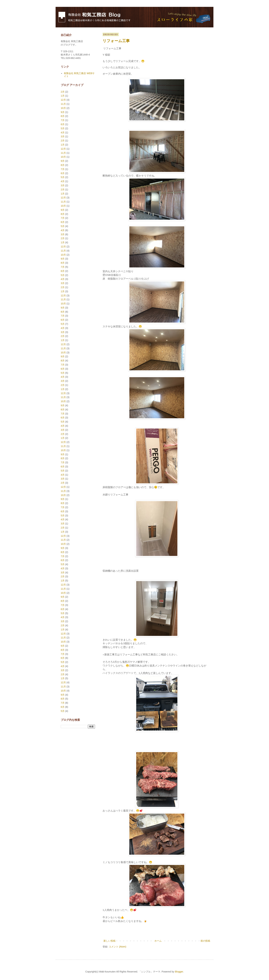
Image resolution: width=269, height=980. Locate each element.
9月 (63, 112)
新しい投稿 (109, 941)
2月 (63, 92)
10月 (63, 108)
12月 (63, 100)
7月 (63, 120)
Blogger (179, 972)
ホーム (158, 941)
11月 (63, 104)
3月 (63, 136)
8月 (63, 116)
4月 (63, 133)
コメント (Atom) (118, 947)
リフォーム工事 (116, 41)
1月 (63, 96)
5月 (63, 128)
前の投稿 (205, 941)
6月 (63, 124)
